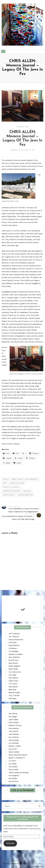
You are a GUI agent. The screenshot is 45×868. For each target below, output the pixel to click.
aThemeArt (39, 867)
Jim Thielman (14, 637)
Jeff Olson (13, 642)
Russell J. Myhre (15, 746)
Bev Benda (13, 778)
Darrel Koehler (14, 752)
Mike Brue (12, 690)
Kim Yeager (13, 717)
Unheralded (22, 127)
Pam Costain (13, 770)
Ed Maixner (13, 648)
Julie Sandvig (14, 740)
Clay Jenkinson (14, 657)
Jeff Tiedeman (14, 634)
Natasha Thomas (15, 725)
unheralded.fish (26, 495)
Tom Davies (13, 767)
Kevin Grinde (13, 669)
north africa (9, 495)
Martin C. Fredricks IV (17, 758)
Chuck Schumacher (16, 640)
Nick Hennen (13, 663)
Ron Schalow (14, 737)
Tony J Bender (14, 695)
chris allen (17, 479)
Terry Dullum (13, 678)
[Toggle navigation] (3, 51)
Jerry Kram (13, 749)
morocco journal (11, 487)
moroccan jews (17, 483)
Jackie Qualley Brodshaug (18, 772)
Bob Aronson (14, 781)
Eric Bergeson (14, 775)
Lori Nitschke (14, 743)
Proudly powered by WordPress (15, 864)
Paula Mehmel (14, 645)
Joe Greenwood (15, 672)
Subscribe (10, 843)
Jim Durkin (13, 764)
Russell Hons (13, 660)
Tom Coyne (13, 684)
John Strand (13, 731)
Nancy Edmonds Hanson (18, 755)
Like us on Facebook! (22, 790)
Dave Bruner (13, 687)
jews (5, 483)
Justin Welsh (13, 719)
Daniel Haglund (14, 666)
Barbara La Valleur (16, 654)
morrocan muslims (12, 491)
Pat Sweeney (14, 728)
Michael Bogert (14, 693)
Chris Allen (31, 150)
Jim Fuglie (12, 675)
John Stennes (14, 734)
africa (6, 479)
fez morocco (32, 479)
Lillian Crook (13, 681)
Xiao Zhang (13, 714)
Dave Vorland (14, 722)
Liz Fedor (12, 761)
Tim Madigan (14, 651)
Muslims (27, 491)
